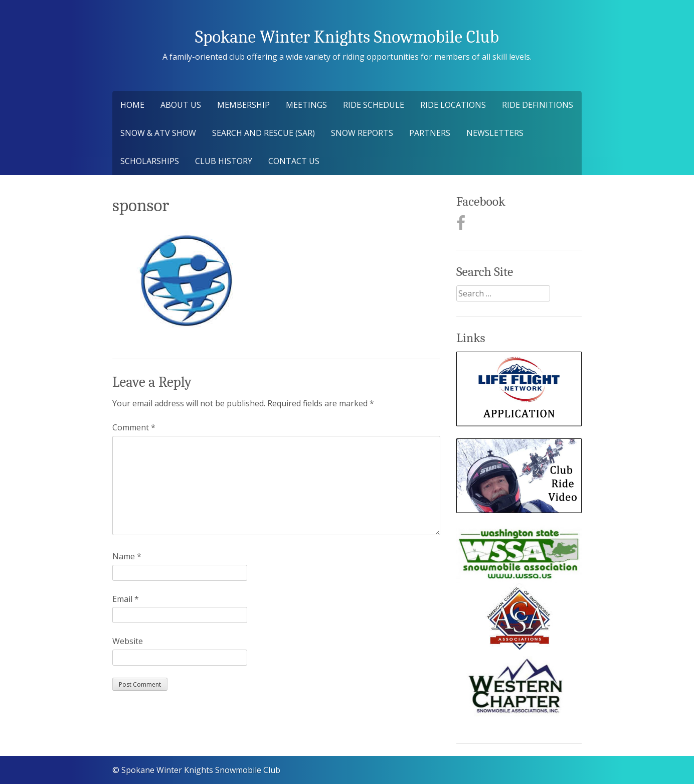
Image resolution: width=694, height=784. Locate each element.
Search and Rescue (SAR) (264, 133)
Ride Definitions (538, 105)
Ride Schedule (374, 105)
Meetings (306, 105)
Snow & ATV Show (158, 133)
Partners (430, 133)
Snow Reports (362, 133)
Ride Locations (453, 105)
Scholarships (150, 161)
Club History (224, 161)
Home (132, 105)
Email (126, 599)
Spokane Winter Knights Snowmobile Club (347, 37)
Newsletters (495, 133)
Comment (134, 427)
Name (127, 556)
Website (128, 641)
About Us (181, 105)
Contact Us (294, 161)
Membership (243, 105)
